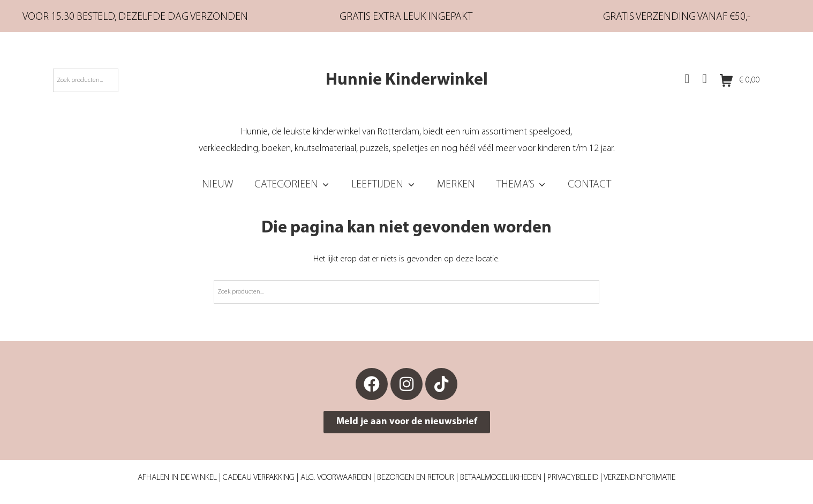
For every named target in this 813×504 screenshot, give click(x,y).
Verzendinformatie (639, 478)
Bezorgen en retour (416, 478)
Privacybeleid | (575, 478)
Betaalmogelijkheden (501, 478)
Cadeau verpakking (259, 478)
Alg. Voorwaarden (336, 478)
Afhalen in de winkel (177, 478)
